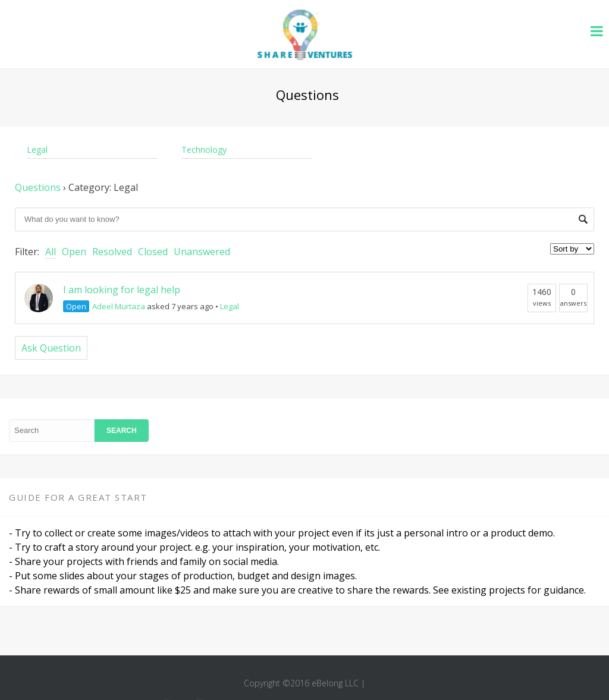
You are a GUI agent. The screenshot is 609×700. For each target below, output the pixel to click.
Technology (204, 150)
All (51, 252)
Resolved (112, 252)
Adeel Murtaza (119, 306)
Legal (37, 150)
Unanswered (202, 252)
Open (74, 252)
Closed (153, 252)
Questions (38, 187)
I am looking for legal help (122, 290)
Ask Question (51, 348)
